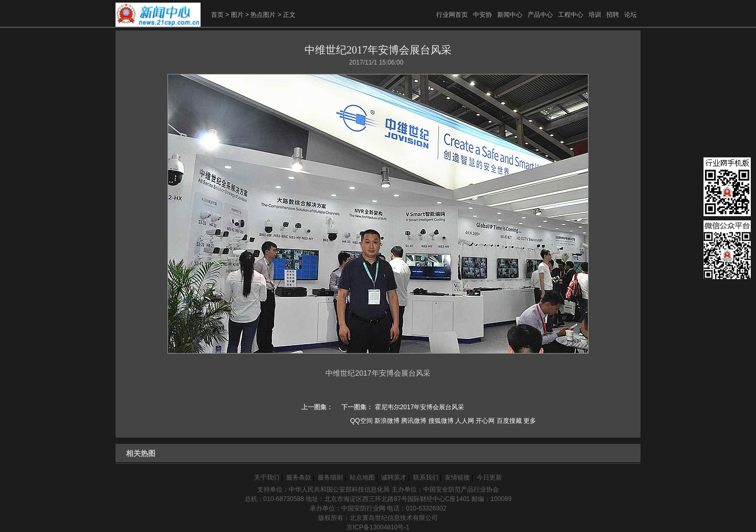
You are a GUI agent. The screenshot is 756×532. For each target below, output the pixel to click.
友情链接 (457, 477)
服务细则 (330, 477)
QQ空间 (361, 421)
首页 (217, 15)
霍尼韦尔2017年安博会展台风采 (420, 407)
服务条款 (299, 477)
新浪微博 (387, 421)
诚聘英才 (394, 477)
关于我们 (267, 477)
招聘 (613, 15)
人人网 (465, 421)
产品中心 (540, 15)
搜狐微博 (441, 421)
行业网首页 (452, 15)
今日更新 (489, 477)
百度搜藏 (509, 421)
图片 (237, 15)
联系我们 (426, 477)
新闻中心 (510, 15)
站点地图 (362, 477)
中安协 (482, 15)
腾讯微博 (414, 421)
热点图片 (263, 15)
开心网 (485, 421)
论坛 (631, 15)
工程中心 (571, 15)
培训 (595, 15)
